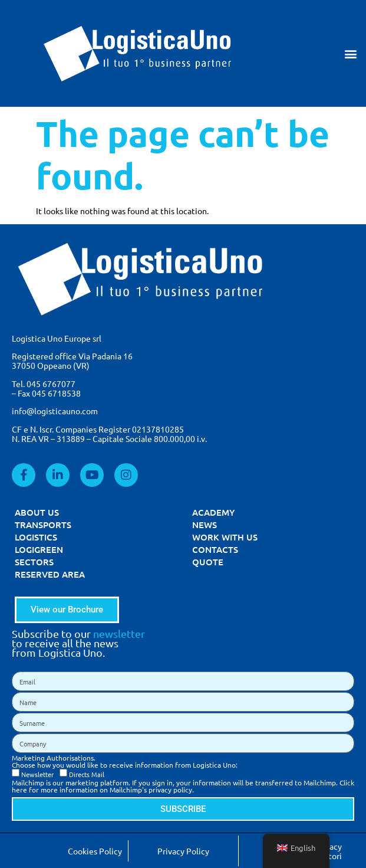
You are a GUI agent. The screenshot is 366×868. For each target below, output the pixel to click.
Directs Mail (87, 774)
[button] (350, 53)
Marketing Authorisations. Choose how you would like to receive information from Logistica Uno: (125, 761)
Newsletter (37, 774)
